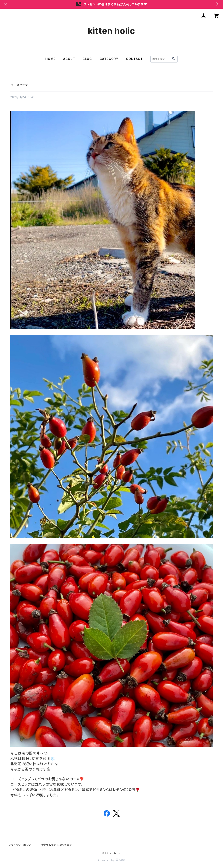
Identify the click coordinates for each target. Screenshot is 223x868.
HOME (50, 59)
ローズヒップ (19, 85)
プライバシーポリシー (21, 845)
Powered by (111, 860)
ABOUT (69, 59)
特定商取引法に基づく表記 (56, 845)
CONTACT (134, 59)
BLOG (87, 59)
